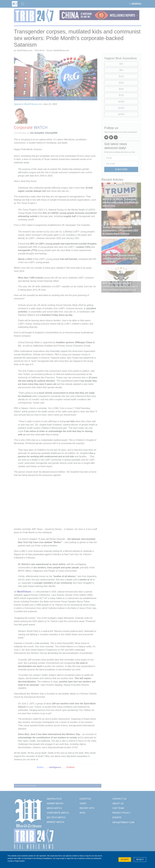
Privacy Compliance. (44, 858)
